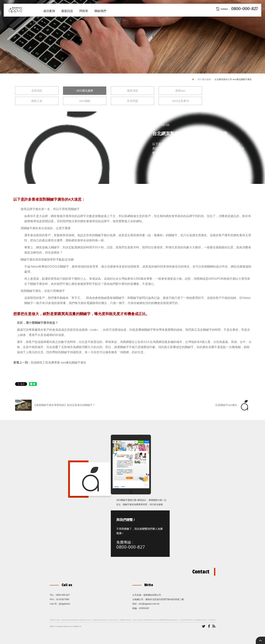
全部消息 (37, 91)
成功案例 (49, 11)
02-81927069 (63, 599)
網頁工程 (37, 101)
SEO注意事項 (180, 101)
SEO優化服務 (204, 79)
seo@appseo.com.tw (149, 604)
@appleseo (65, 604)
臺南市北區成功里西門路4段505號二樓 (165, 599)
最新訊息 (67, 11)
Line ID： (54, 604)
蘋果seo (180, 91)
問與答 (84, 11)
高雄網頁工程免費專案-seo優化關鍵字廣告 (58, 363)
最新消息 (132, 91)
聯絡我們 (100, 11)
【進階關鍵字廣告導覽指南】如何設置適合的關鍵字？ (55, 405)
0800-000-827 (131, 547)
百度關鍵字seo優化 (233, 405)
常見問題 (132, 101)
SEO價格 (85, 101)
